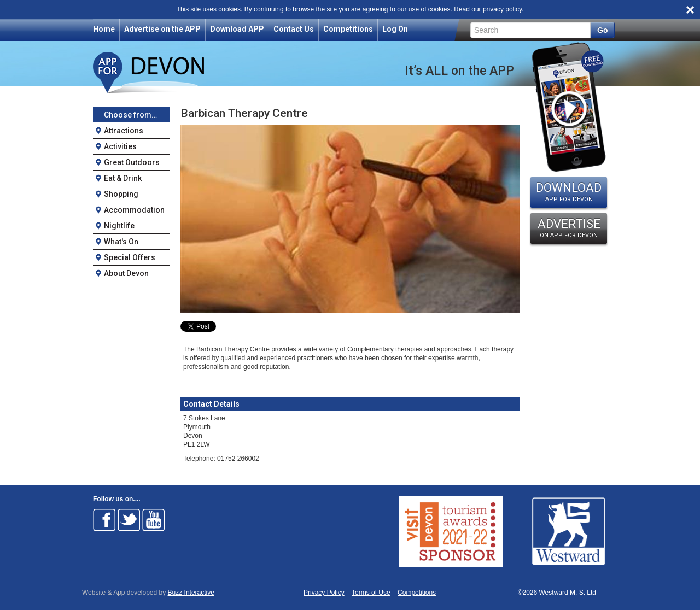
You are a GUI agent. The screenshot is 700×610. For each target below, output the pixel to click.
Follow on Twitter (129, 520)
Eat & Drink (123, 178)
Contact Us (294, 29)
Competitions (348, 29)
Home (104, 29)
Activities (120, 146)
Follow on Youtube (154, 520)
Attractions (124, 131)
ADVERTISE (569, 228)
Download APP (237, 29)
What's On (121, 242)
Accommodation (134, 210)
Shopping (121, 194)
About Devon (126, 273)
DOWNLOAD (569, 192)
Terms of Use (371, 593)
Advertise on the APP (162, 29)
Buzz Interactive (191, 593)
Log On (395, 29)
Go (602, 30)
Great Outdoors (132, 162)
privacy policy (502, 9)
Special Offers (130, 257)
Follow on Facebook (104, 520)
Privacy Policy (324, 593)
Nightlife (119, 226)
